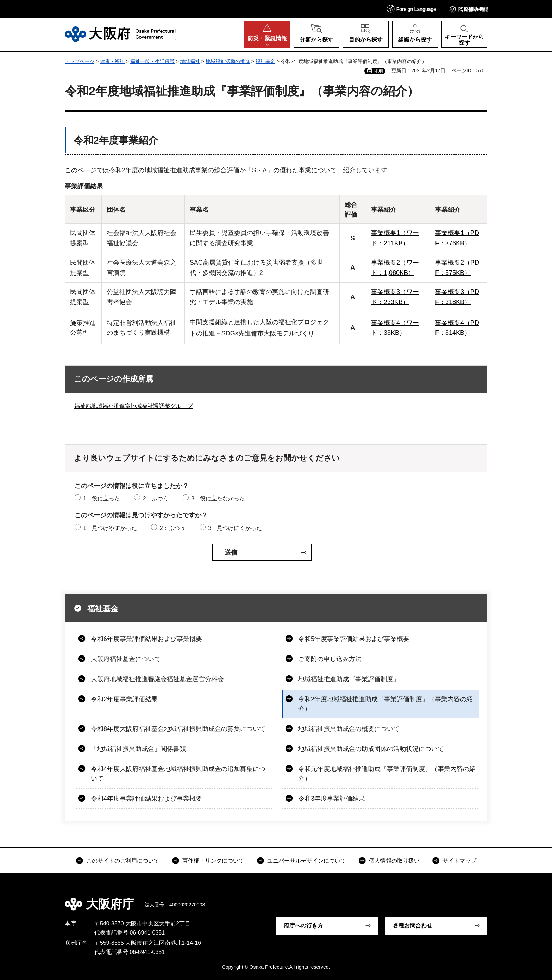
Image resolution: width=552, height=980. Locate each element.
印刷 (378, 71)
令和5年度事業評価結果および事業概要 (354, 639)
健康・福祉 (112, 61)
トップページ (80, 61)
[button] (412, 9)
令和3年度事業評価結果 (332, 799)
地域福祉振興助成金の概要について (349, 729)
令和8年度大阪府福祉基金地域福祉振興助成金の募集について (178, 729)
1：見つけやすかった (110, 528)
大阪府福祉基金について (126, 659)
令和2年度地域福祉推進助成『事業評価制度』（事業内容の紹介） (385, 704)
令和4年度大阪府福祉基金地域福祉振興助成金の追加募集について (178, 774)
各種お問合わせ (413, 926)
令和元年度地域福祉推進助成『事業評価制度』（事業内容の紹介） (387, 774)
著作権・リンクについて (213, 861)
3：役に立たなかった (218, 498)
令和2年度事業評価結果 (124, 699)
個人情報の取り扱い (394, 861)
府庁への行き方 (303, 926)
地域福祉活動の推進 (228, 61)
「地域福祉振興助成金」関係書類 (138, 749)
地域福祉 (190, 61)
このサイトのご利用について (123, 861)
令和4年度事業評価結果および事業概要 (146, 799)
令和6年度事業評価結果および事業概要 (146, 639)
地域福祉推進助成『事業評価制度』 (349, 679)
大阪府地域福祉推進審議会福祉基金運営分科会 (157, 679)
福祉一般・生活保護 (152, 61)
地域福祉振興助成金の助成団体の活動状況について (371, 749)
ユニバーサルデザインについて (307, 861)
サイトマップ (459, 861)
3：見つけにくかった (235, 528)
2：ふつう (156, 498)
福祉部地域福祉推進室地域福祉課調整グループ (133, 406)
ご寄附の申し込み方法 (330, 659)
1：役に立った (102, 498)
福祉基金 (265, 61)
